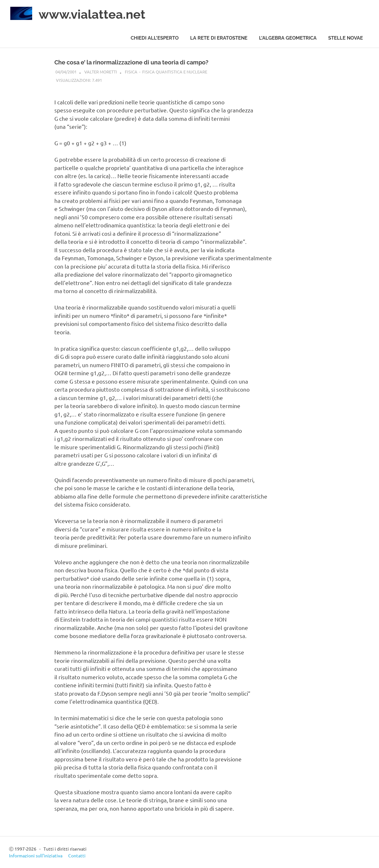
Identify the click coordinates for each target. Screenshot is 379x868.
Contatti (77, 855)
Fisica (131, 72)
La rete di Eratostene (219, 38)
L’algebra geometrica (288, 38)
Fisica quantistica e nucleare (175, 72)
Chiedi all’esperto (155, 38)
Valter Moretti (101, 72)
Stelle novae (346, 38)
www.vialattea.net (92, 14)
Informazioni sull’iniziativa (36, 855)
